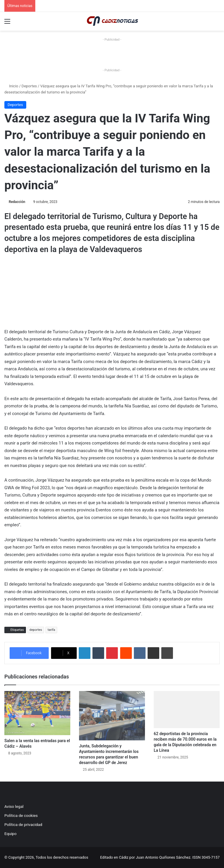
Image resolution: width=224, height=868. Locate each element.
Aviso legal (14, 806)
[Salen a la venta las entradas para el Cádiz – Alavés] (37, 713)
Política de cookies (21, 815)
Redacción (17, 202)
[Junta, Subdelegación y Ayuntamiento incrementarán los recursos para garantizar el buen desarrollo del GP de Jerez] (112, 716)
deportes (36, 630)
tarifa (51, 630)
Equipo (10, 834)
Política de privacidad (23, 824)
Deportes (29, 86)
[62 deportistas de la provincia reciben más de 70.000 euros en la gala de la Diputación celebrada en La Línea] (187, 710)
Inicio (11, 86)
